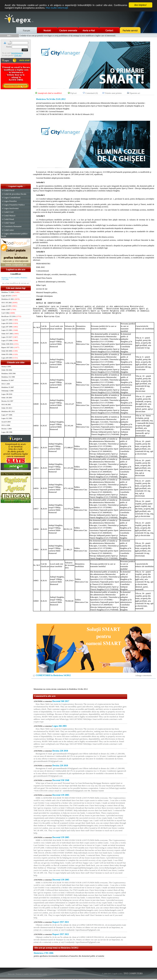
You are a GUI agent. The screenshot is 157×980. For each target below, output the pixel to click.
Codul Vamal (9, 223)
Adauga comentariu (143, 675)
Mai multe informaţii (57, 8)
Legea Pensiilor (10, 201)
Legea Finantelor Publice (14, 205)
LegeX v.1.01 (117, 974)
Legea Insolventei (11, 208)
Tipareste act (135, 93)
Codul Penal (9, 219)
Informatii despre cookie (38, 974)
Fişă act (73, 93)
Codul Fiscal (9, 190)
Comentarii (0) (92, 93)
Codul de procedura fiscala (15, 194)
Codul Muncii (9, 216)
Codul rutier (9, 230)
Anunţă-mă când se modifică (50, 93)
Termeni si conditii (22, 974)
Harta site (11, 974)
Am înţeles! (141, 5)
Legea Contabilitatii (12, 198)
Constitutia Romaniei (13, 226)
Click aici (18, 55)
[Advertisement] (16, 137)
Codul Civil (9, 212)
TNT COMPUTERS (133, 973)
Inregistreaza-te (17, 53)
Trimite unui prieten (113, 93)
